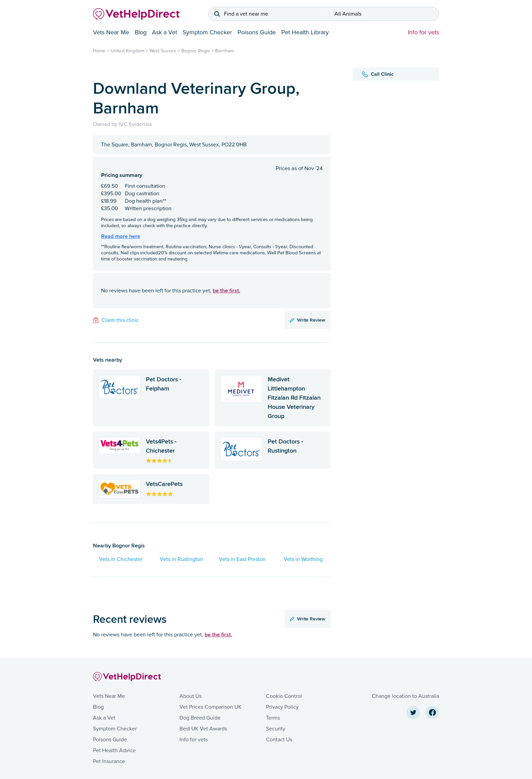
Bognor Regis (196, 51)
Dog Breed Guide (200, 718)
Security (276, 729)
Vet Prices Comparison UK (211, 707)
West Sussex (163, 51)
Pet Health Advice (114, 750)
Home (99, 51)
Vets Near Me (111, 32)
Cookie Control (284, 696)
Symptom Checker (207, 32)
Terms (273, 718)
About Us (191, 696)
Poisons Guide (257, 32)
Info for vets (423, 32)
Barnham (224, 51)
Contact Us (279, 740)
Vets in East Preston (242, 559)
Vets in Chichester (121, 559)
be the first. (226, 291)
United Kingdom (127, 51)
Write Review (308, 320)
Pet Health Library (305, 32)
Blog (141, 32)
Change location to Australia (405, 696)
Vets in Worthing (303, 559)
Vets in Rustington (182, 559)
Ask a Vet (165, 32)
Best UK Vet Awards (203, 729)
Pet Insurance (109, 761)
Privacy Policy (282, 707)
